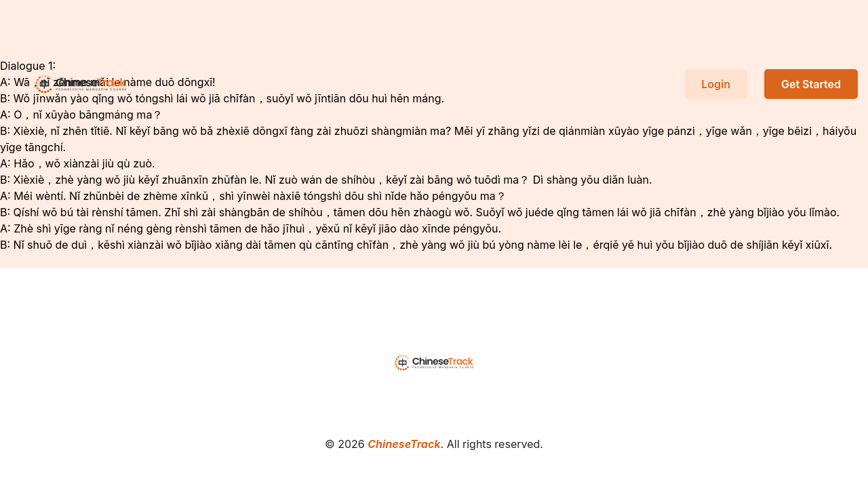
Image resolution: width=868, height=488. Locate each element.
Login (716, 84)
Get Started (811, 84)
